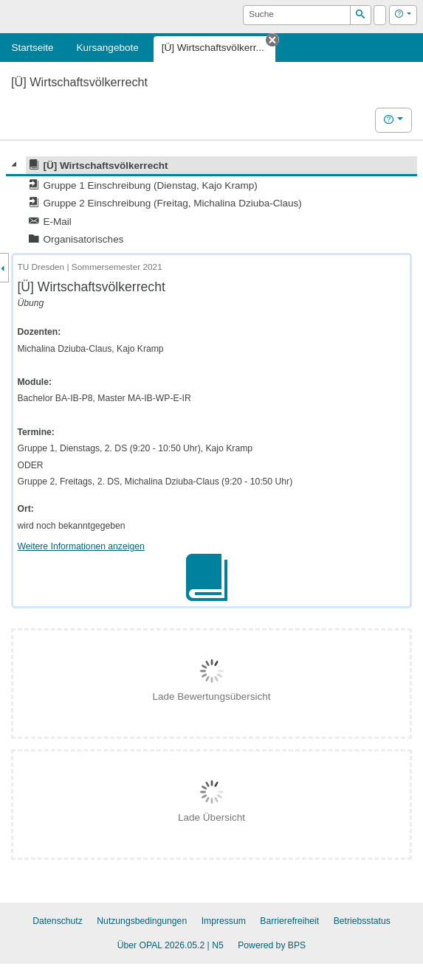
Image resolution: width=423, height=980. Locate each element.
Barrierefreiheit (289, 921)
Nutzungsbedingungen (142, 921)
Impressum (224, 921)
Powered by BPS (272, 945)
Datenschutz (58, 921)
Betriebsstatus (362, 921)
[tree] (211, 202)
